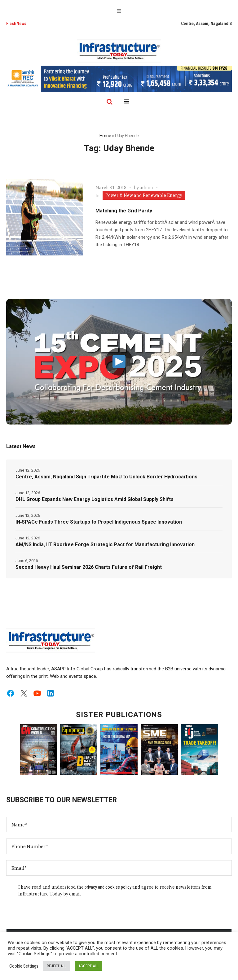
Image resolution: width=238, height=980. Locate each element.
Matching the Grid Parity (124, 211)
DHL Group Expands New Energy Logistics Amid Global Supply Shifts (95, 499)
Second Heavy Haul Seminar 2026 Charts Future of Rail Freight (89, 567)
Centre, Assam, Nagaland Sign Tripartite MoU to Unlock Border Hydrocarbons (106, 477)
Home (105, 136)
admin (146, 188)
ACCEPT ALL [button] (88, 966)
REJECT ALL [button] (57, 966)
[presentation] (53, 917)
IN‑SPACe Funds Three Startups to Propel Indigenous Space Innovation (99, 522)
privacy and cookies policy (108, 887)
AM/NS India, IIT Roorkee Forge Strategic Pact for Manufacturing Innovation (105, 544)
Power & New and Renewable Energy (144, 195)
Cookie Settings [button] (24, 966)
